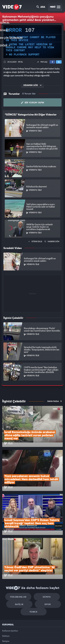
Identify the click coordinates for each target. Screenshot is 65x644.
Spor (46, 565)
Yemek (33, 574)
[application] (32, 42)
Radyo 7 (18, 633)
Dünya (45, 557)
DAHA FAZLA (55, 401)
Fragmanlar (20, 557)
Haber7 (53, 633)
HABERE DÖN (52, 242)
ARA (41, 7)
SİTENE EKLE (35, 242)
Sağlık (21, 565)
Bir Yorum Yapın (33, 103)
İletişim (6, 607)
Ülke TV (38, 633)
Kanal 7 (7, 633)
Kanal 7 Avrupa (28, 633)
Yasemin (34, 639)
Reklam (6, 600)
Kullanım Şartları (10, 593)
